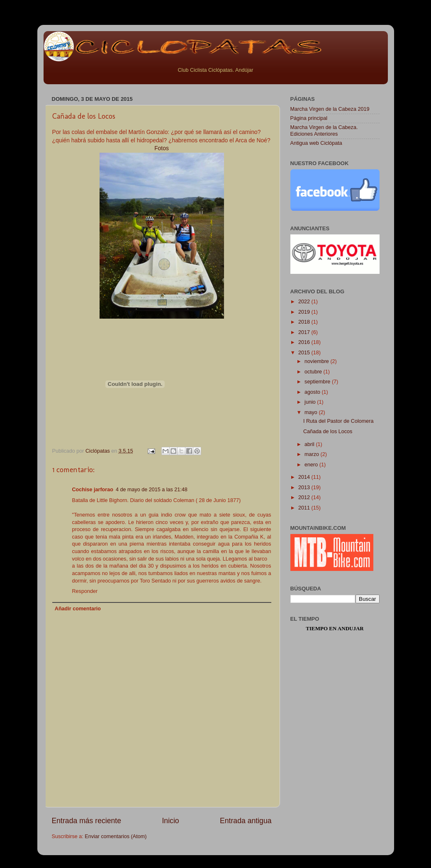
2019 (305, 312)
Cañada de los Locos (328, 432)
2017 (305, 332)
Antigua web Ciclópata (316, 143)
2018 (305, 322)
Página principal (309, 118)
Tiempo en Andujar (335, 628)
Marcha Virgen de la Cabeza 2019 (330, 109)
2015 (305, 353)
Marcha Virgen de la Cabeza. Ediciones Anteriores (324, 130)
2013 (305, 488)
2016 (305, 342)
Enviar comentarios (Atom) (116, 836)
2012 (305, 497)
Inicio (170, 821)
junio (311, 402)
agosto (313, 392)
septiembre (318, 382)
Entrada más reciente (87, 821)
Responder (85, 591)
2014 (305, 477)
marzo (313, 454)
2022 (305, 302)
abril (310, 444)
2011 (305, 508)
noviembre (317, 361)
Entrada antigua (246, 821)
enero (312, 465)
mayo (312, 412)
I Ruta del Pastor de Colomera (338, 421)
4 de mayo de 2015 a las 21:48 (152, 490)
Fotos (162, 148)
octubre (314, 372)
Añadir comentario (78, 609)
